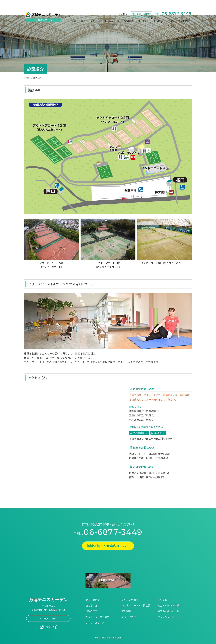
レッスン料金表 (130, 600)
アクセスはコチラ (48, 618)
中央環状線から (140, 433)
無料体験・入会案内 (142, 4)
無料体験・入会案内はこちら (108, 546)
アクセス (123, 4)
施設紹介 (128, 11)
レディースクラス (95, 623)
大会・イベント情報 (179, 11)
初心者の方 (91, 605)
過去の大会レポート (168, 611)
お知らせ (159, 11)
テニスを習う (93, 600)
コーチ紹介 (144, 11)
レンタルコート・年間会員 (105, 11)
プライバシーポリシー (169, 617)
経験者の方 (91, 611)
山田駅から (159, 433)
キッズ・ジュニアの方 (97, 617)
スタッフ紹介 (129, 617)
